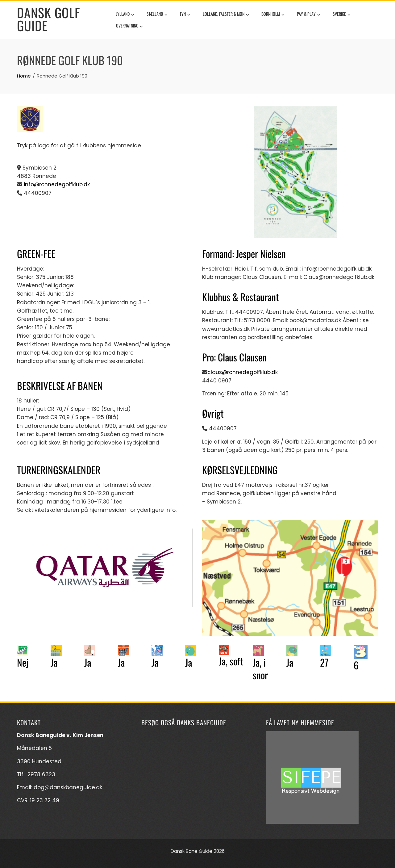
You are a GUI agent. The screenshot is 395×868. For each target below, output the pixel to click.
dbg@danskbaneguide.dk (68, 787)
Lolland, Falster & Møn (226, 15)
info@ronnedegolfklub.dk (57, 184)
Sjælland (157, 15)
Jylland (125, 15)
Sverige (342, 15)
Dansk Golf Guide (48, 19)
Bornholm (273, 15)
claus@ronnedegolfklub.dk (243, 372)
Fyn (185, 15)
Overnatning (129, 26)
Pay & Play (309, 15)
